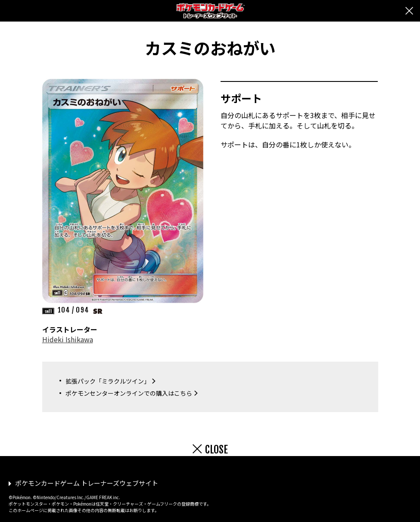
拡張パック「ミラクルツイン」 (108, 381)
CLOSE (216, 450)
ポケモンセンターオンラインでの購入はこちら (129, 393)
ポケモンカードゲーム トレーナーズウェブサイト (87, 483)
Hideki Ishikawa (68, 339)
